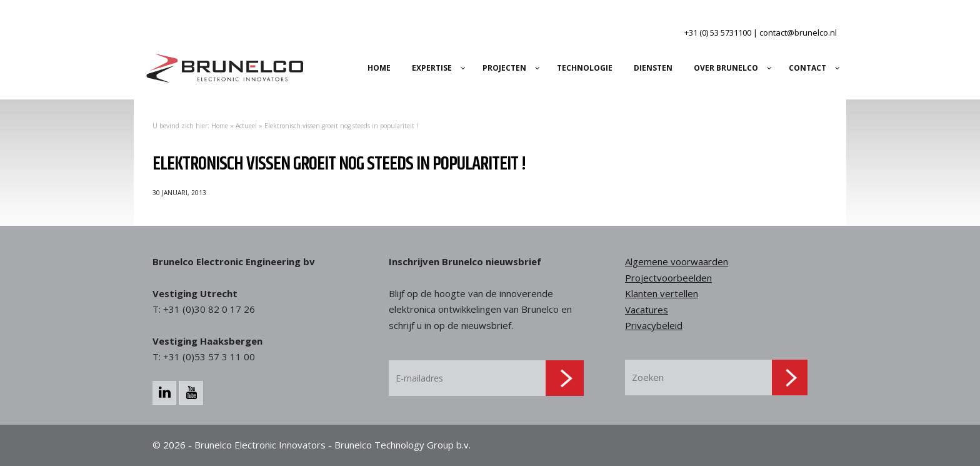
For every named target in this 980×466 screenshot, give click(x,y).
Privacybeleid (654, 325)
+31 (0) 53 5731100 (718, 33)
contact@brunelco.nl (798, 33)
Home (220, 126)
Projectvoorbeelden (668, 278)
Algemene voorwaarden (677, 261)
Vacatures (647, 310)
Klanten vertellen (662, 293)
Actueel (246, 126)
